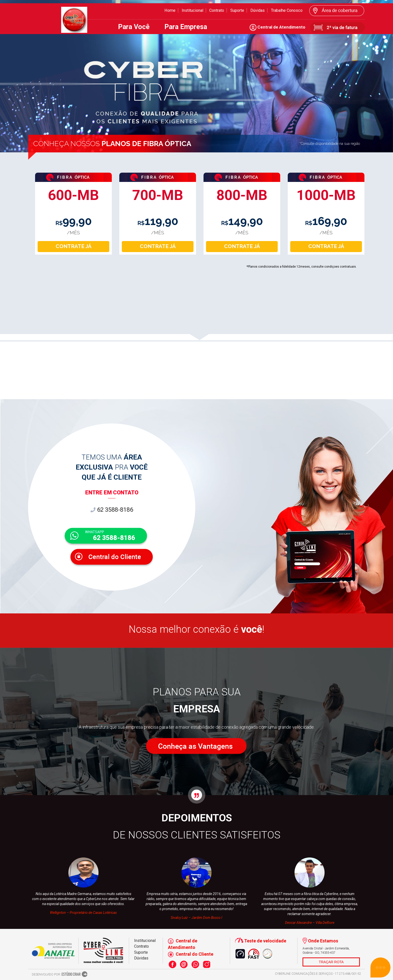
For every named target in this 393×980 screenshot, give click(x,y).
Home (170, 10)
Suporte (237, 10)
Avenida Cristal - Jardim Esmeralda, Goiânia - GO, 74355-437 (326, 951)
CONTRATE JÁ (74, 246)
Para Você (134, 27)
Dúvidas (258, 10)
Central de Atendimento (277, 27)
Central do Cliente (191, 954)
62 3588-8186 (112, 510)
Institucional (192, 10)
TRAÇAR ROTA (331, 962)
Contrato (217, 10)
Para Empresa (186, 27)
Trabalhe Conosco (287, 10)
